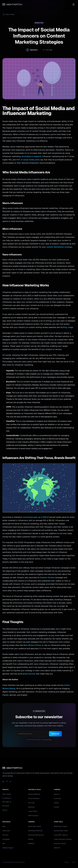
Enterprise (6, 806)
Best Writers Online (32, 645)
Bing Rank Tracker (60, 844)
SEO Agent (7, 802)
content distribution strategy (59, 247)
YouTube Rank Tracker (61, 831)
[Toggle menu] (74, 4)
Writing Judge (67, 327)
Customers (57, 798)
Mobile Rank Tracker (61, 826)
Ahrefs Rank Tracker (35, 826)
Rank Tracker (7, 794)
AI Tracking (7, 798)
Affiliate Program (8, 848)
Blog (4, 826)
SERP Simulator (33, 816)
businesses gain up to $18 (35, 517)
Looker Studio (33, 811)
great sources (29, 674)
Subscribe (55, 734)
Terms (74, 862)
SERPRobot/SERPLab (35, 831)
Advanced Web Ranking (36, 835)
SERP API (57, 848)
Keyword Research (34, 794)
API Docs (5, 835)
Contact (57, 807)
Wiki (4, 844)
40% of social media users (28, 160)
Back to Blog (8, 14)
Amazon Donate (47, 577)
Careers (56, 803)
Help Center (6, 831)
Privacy (67, 862)
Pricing (5, 810)
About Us (57, 794)
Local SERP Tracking (61, 835)
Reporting (31, 807)
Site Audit (31, 803)
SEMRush (31, 844)
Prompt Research (34, 798)
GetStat (31, 839)
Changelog (6, 839)
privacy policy (48, 740)
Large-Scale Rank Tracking (63, 839)
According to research (32, 156)
